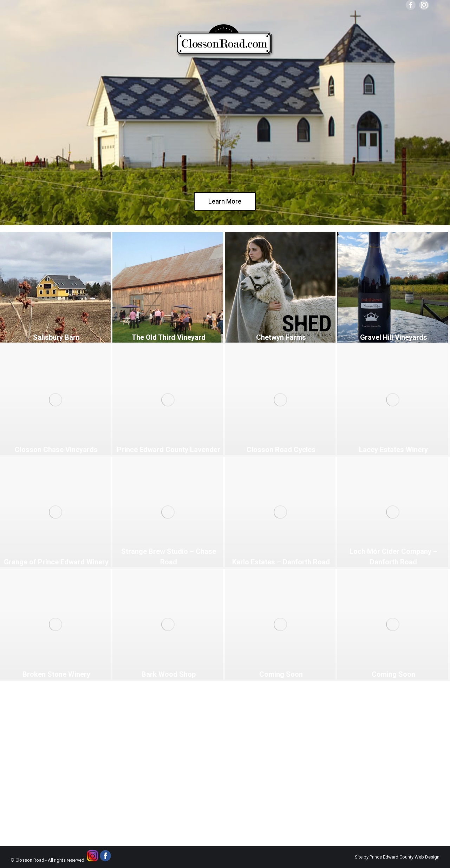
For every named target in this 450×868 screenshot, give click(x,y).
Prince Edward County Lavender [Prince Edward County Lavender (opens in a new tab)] (169, 450)
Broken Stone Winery (56, 674)
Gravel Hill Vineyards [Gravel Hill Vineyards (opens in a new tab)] (394, 337)
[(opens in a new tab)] (55, 287)
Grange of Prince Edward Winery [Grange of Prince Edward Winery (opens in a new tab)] (56, 562)
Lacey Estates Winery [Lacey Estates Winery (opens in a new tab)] (393, 450)
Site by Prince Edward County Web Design (397, 857)
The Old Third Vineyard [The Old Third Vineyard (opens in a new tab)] (169, 337)
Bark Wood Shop (169, 674)
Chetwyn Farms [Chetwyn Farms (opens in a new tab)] (281, 337)
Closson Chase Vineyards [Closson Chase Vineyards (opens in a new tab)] (56, 450)
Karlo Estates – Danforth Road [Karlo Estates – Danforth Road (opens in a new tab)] (281, 562)
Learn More (225, 201)
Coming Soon (281, 674)
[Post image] (55, 624)
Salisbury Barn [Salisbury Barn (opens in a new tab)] (56, 337)
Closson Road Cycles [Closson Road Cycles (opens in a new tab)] (281, 450)
